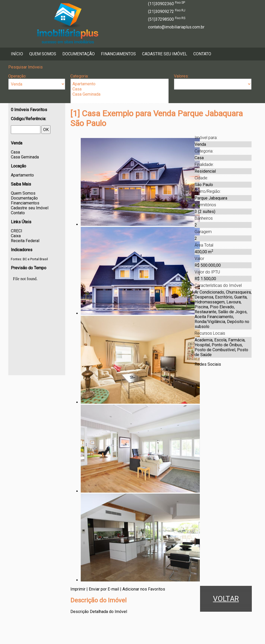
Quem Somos (43, 54)
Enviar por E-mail (104, 589)
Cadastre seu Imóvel (165, 54)
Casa (120, 89)
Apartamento (120, 84)
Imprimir (78, 589)
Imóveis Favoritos (29, 110)
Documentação (79, 54)
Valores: (181, 76)
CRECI (17, 231)
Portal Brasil (39, 259)
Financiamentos (118, 54)
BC (25, 259)
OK (46, 130)
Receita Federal (25, 241)
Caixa (16, 236)
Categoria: (79, 76)
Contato (202, 54)
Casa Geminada (120, 94)
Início (17, 54)
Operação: (17, 76)
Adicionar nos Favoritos (144, 589)
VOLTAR (226, 599)
